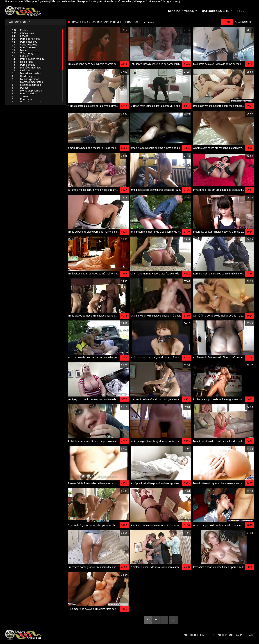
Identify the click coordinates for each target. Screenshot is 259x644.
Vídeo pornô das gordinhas (164, 1)
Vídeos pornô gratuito (37, 1)
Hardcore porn (24, 76)
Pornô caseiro (24, 47)
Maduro (21, 50)
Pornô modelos (25, 42)
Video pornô (140, 1)
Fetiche (20, 36)
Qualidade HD (244, 22)
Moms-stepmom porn (28, 91)
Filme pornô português (90, 1)
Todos (227, 22)
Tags (251, 635)
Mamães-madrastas (27, 82)
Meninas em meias (26, 85)
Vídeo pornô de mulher (63, 1)
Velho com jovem (26, 53)
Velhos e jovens (25, 45)
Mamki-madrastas (26, 73)
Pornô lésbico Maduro (28, 59)
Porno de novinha (26, 39)
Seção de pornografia (228, 635)
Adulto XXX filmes (196, 635)
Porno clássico (24, 93)
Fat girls (21, 56)
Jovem (20, 96)
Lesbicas (21, 70)
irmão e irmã (23, 33)
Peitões (20, 88)
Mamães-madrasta (27, 68)
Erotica (20, 30)
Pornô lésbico (24, 65)
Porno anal (22, 99)
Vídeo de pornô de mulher (118, 1)
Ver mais (149, 22)
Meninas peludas (26, 79)
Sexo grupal (23, 62)
